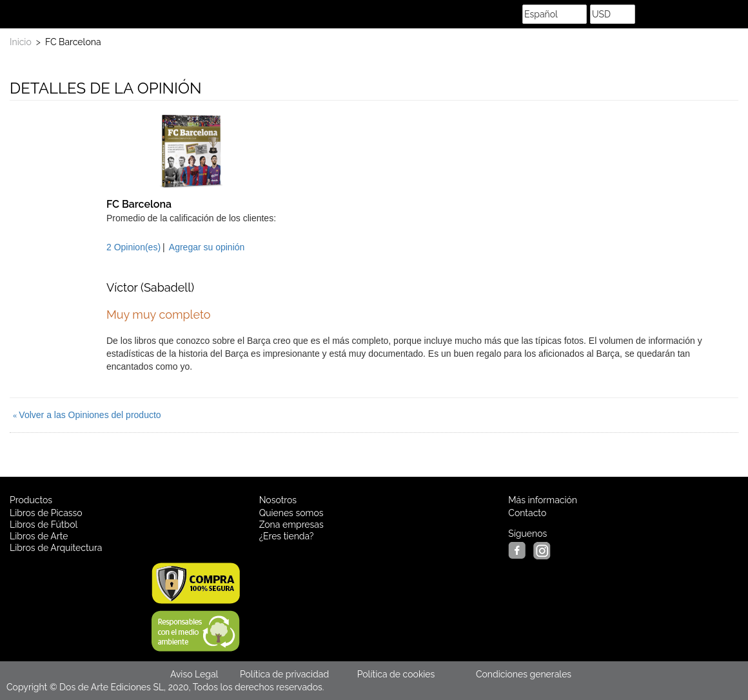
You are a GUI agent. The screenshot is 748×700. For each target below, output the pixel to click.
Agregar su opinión (207, 247)
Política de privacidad (284, 674)
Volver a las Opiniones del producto (87, 415)
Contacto (527, 513)
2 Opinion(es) (133, 247)
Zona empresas (291, 525)
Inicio (21, 42)
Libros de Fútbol (44, 525)
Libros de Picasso (46, 513)
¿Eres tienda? (287, 536)
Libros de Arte (39, 536)
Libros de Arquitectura (56, 548)
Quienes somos (291, 513)
